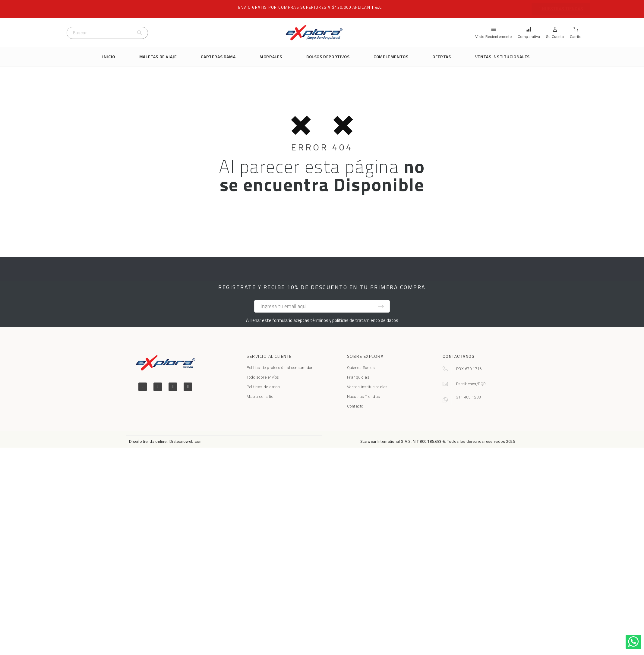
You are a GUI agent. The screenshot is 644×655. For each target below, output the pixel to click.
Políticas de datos (263, 387)
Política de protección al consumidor (280, 368)
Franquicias (358, 377)
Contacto (355, 406)
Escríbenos (466, 384)
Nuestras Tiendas (364, 397)
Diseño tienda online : (149, 441)
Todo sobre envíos (263, 377)
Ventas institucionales (367, 387)
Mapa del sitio (260, 397)
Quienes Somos (361, 368)
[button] (561, 9)
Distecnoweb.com (186, 441)
